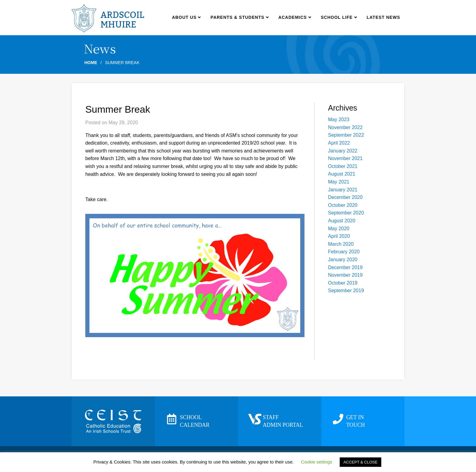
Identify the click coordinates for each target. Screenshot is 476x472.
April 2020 (339, 236)
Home (91, 63)
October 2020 (343, 205)
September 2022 (346, 135)
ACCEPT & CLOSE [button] (360, 462)
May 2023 (339, 120)
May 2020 (339, 229)
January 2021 (343, 190)
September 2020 (346, 213)
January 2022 (343, 151)
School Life (339, 17)
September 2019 (346, 291)
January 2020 (343, 260)
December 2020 (345, 197)
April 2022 (339, 143)
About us (186, 17)
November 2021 (345, 158)
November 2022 (345, 127)
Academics (295, 17)
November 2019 (345, 275)
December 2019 (345, 267)
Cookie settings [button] (317, 462)
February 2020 (344, 252)
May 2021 (339, 182)
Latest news (383, 17)
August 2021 (342, 174)
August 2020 (342, 221)
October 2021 (343, 166)
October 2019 (343, 283)
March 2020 (341, 244)
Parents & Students (240, 17)
